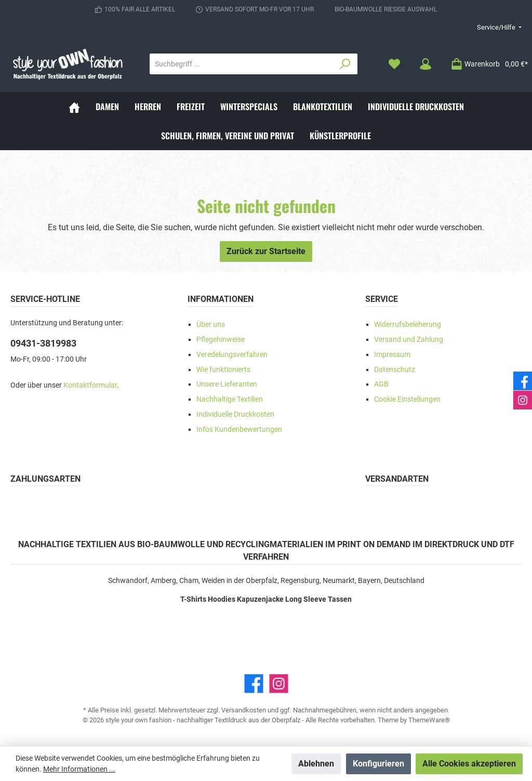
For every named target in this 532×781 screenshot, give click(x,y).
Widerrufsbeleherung (408, 325)
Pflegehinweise (221, 340)
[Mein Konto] (425, 64)
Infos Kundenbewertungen (239, 429)
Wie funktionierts (223, 370)
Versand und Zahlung (409, 340)
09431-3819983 (43, 343)
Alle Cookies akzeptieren (469, 764)
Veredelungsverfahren (232, 355)
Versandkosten (244, 710)
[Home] (74, 107)
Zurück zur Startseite (266, 251)
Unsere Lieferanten (227, 384)
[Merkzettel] (394, 64)
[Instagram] (279, 684)
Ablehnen (316, 764)
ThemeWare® (429, 720)
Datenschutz (395, 370)
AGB (381, 384)
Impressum (392, 355)
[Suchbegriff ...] (242, 64)
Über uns (211, 325)
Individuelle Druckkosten (235, 414)
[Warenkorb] (486, 64)
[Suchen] (345, 64)
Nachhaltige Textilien (230, 399)
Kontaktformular (90, 385)
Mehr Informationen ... (79, 769)
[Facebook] (254, 684)
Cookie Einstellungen (407, 399)
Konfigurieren (378, 764)
